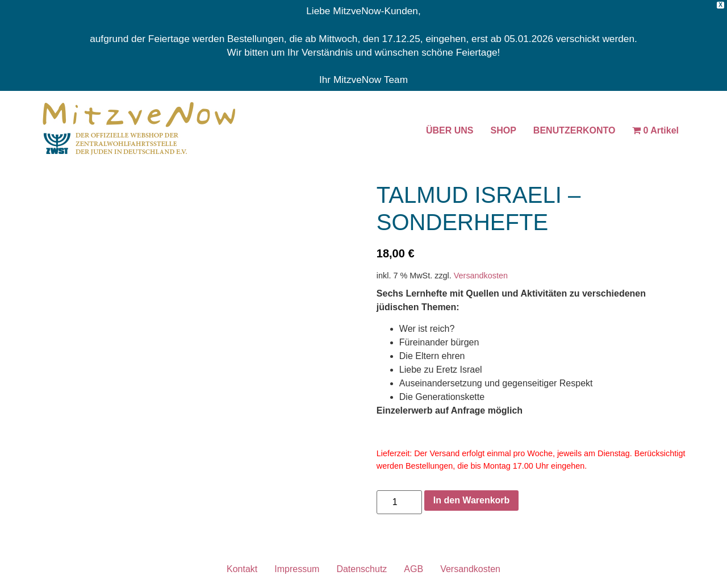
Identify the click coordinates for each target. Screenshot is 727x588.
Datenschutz (362, 569)
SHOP (504, 130)
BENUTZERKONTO (575, 130)
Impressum (297, 569)
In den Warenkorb (472, 500)
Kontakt (242, 569)
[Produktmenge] (399, 502)
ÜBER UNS (450, 130)
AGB (413, 569)
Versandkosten (481, 276)
